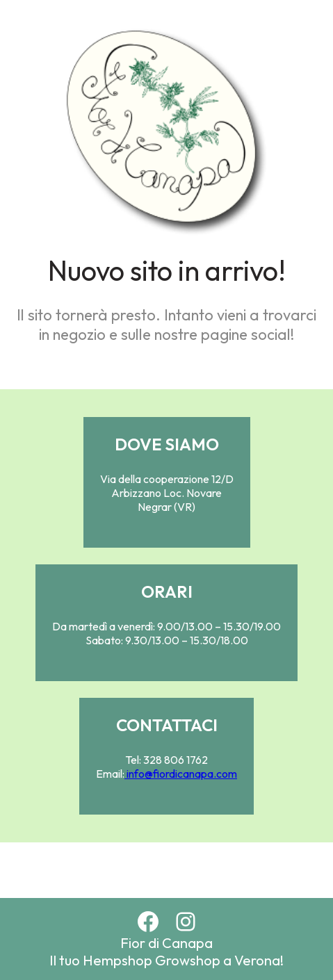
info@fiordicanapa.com (181, 774)
